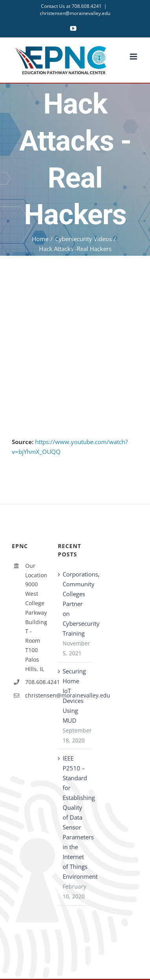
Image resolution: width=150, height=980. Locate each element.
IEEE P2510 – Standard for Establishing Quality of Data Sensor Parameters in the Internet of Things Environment (75, 817)
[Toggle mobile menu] (134, 57)
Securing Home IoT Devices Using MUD (74, 696)
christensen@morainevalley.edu (75, 13)
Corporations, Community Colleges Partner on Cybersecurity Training (75, 604)
